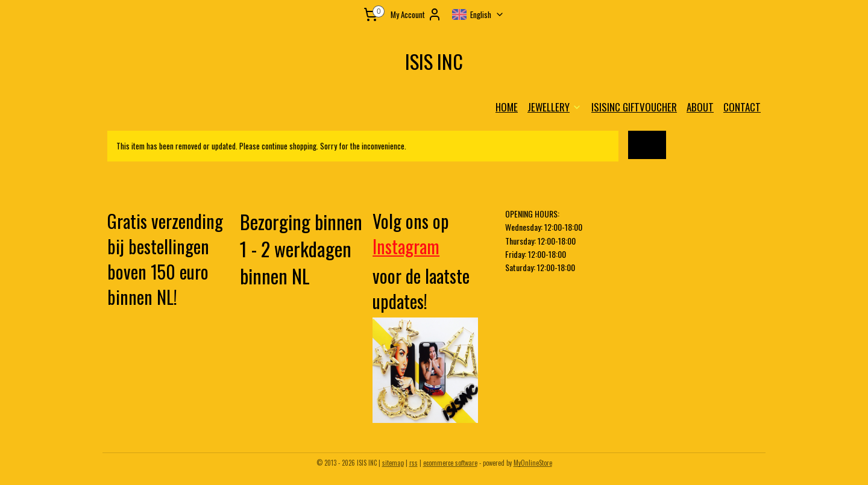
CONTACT (742, 107)
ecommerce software (450, 463)
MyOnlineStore (533, 463)
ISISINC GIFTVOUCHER (634, 107)
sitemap (393, 463)
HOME (507, 107)
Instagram (406, 246)
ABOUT (700, 107)
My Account (416, 14)
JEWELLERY (555, 107)
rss (414, 463)
